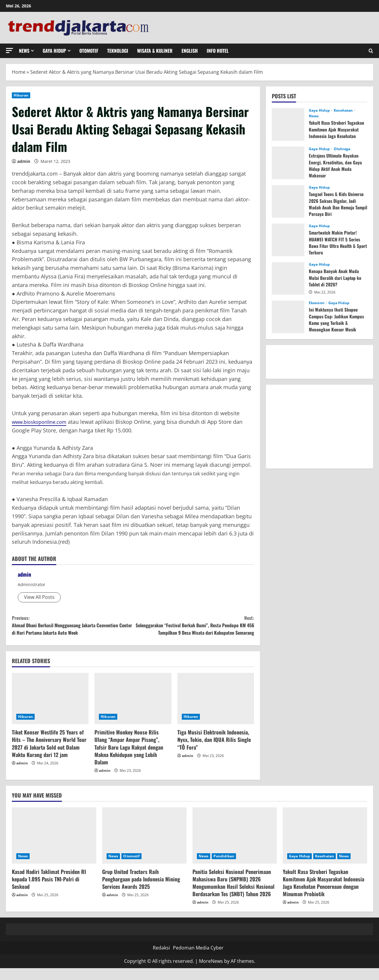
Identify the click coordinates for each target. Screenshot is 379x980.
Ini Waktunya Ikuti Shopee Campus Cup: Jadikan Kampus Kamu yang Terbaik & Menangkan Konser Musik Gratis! (337, 323)
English (190, 51)
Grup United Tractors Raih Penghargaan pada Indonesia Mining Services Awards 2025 (141, 891)
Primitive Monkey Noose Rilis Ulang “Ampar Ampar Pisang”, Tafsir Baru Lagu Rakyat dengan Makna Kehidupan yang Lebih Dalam (129, 759)
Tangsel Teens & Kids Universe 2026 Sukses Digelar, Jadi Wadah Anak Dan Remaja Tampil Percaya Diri (338, 204)
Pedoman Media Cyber (198, 959)
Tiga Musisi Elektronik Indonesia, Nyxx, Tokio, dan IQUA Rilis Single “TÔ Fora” (214, 751)
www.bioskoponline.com (43, 422)
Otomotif (89, 51)
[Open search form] (371, 51)
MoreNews (211, 973)
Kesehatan (344, 110)
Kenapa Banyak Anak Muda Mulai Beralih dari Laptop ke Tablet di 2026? (336, 278)
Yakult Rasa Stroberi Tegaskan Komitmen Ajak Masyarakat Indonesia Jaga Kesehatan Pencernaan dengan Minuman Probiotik (338, 136)
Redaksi (161, 959)
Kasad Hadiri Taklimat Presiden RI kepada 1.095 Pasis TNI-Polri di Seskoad (49, 891)
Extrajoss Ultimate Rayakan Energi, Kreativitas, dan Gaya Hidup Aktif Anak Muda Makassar (336, 165)
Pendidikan (224, 868)
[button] (9, 50)
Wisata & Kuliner (155, 51)
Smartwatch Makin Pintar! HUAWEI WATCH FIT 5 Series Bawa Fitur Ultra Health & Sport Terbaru (335, 242)
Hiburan (21, 95)
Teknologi (118, 51)
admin (24, 161)
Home (19, 72)
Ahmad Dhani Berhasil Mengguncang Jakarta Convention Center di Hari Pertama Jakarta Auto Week (72, 627)
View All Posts (39, 597)
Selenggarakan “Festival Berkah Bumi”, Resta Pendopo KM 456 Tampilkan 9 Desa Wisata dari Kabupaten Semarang (193, 631)
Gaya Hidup (54, 51)
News (24, 51)
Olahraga (342, 149)
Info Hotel (218, 51)
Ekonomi (317, 303)
